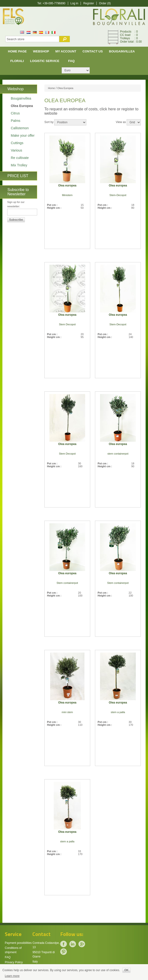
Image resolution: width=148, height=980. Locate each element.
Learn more (12, 976)
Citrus (15, 113)
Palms (16, 121)
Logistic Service (45, 61)
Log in (74, 3)
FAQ (71, 61)
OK (126, 970)
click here (108, 109)
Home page (17, 51)
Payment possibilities (18, 943)
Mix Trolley (19, 165)
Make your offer (23, 135)
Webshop (41, 51)
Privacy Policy (14, 962)
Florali (17, 61)
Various (16, 150)
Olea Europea (22, 106)
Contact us (93, 51)
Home (51, 88)
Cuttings (17, 143)
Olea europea (67, 186)
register (128, 109)
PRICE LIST (18, 176)
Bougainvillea (122, 51)
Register (89, 3)
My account (66, 51)
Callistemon (20, 128)
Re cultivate (20, 158)
